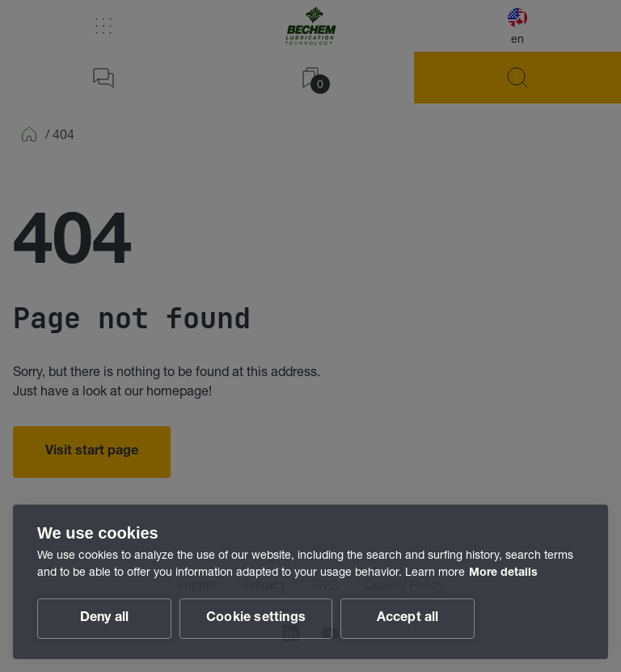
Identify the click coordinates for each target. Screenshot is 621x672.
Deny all (105, 619)
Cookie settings (256, 619)
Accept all (408, 619)
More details (503, 573)
